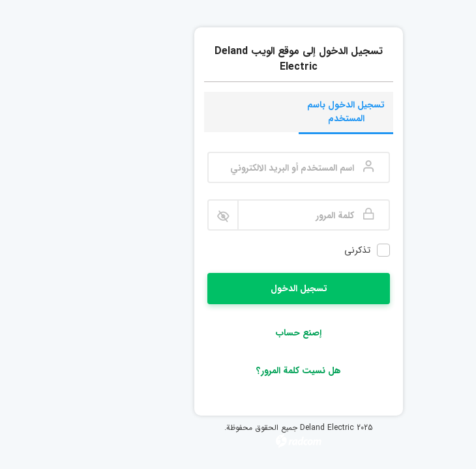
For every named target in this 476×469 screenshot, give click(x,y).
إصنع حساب (238, 333)
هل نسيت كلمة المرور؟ (238, 371)
